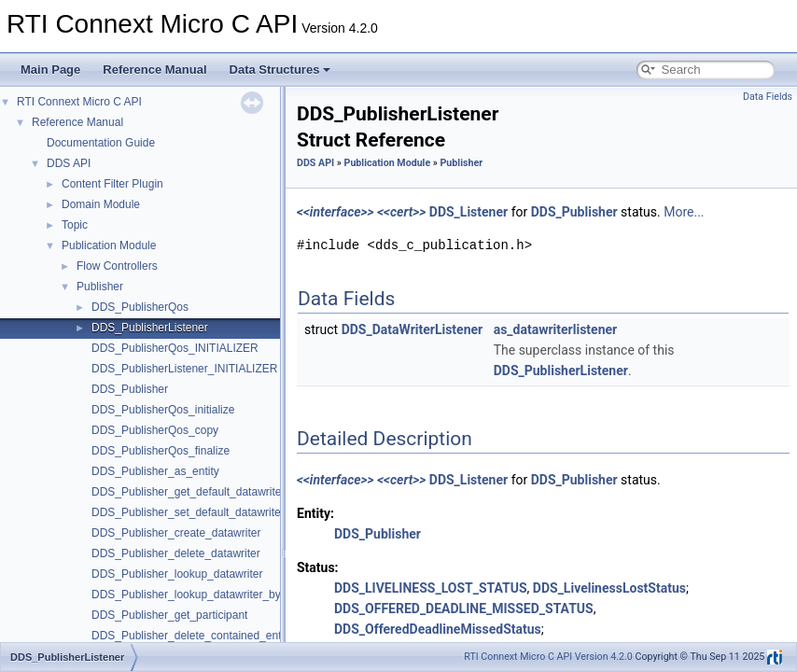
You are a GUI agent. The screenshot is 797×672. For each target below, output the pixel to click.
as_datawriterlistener (556, 329)
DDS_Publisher (130, 389)
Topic (75, 225)
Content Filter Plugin (112, 184)
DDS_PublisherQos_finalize (161, 451)
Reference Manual (154, 70)
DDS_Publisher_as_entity (155, 471)
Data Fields (768, 97)
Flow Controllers (117, 266)
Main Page (50, 70)
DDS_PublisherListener (150, 328)
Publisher (100, 287)
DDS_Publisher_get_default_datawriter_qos (200, 492)
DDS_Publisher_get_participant (169, 615)
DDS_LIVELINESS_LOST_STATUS (431, 588)
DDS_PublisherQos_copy (155, 430)
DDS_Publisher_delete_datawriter (176, 553)
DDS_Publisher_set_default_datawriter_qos (200, 512)
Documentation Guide (101, 143)
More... (684, 212)
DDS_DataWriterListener (412, 329)
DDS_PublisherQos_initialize (163, 410)
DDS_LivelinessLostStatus (609, 588)
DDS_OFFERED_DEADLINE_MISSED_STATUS (464, 609)
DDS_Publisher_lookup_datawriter (177, 574)
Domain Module (101, 204)
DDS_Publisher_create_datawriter (176, 533)
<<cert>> (401, 212)
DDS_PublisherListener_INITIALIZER (184, 369)
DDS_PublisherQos (140, 307)
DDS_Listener (468, 212)
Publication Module (109, 245)
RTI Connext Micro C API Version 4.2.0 (548, 657)
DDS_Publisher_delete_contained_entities (196, 636)
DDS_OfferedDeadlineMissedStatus (438, 629)
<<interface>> (336, 212)
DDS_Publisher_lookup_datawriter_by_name (203, 595)
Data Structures (280, 70)
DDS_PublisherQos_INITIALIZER (175, 348)
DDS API (69, 163)
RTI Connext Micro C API (79, 102)
